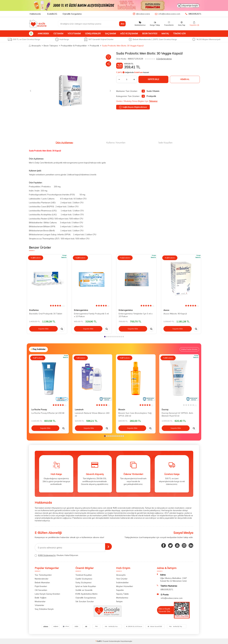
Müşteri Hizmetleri (125, 586)
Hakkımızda (35, 14)
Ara (122, 24)
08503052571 (193, 14)
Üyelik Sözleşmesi (84, 579)
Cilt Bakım (58, 34)
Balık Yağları (41, 598)
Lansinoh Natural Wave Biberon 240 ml (92, 414)
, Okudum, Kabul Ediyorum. (57, 555)
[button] (31, 91)
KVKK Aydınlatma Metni (86, 594)
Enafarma (34, 310)
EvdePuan (139, 72)
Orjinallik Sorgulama (72, 14)
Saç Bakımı (110, 34)
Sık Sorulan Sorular (85, 601)
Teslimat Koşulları (84, 575)
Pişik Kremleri (41, 586)
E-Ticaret (105, 641)
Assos (166, 310)
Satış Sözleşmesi (83, 583)
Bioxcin (122, 410)
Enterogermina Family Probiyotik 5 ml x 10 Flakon (91, 315)
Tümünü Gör (179, 34)
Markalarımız (122, 598)
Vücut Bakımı (74, 34)
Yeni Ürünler (122, 579)
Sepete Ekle (153, 79)
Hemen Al (185, 79)
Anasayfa (35, 46)
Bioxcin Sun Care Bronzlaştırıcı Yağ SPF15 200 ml (135, 414)
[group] (70, 91)
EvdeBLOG (52, 14)
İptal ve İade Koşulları (86, 586)
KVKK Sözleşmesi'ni (47, 555)
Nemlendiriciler (42, 579)
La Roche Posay (39, 410)
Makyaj (165, 34)
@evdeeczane (143, 14)
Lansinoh (79, 410)
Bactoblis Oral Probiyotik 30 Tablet (46, 314)
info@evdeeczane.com (169, 14)
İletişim (119, 601)
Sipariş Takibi (122, 594)
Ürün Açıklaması (64, 143)
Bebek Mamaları (42, 583)
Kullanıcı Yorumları (116, 143)
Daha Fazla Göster (189, 349)
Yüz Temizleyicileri (43, 575)
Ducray (165, 410)
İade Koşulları (165, 143)
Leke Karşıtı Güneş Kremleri (47, 594)
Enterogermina (81, 310)
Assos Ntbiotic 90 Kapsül (175, 314)
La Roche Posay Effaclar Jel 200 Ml (48, 413)
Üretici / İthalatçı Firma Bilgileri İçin (137, 101)
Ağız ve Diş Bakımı (129, 34)
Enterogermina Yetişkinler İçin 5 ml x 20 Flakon (136, 315)
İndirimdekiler (122, 583)
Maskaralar (40, 601)
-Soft (98, 641)
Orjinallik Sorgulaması (86, 598)
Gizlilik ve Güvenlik (84, 590)
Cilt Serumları (41, 590)
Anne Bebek (43, 34)
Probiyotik (94, 46)
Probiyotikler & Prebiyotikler (74, 46)
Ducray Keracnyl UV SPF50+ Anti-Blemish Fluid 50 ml (178, 414)
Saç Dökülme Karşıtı (44, 609)
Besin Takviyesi (150, 34)
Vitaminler (39, 605)
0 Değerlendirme (164, 59)
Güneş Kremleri (93, 34)
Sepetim (120, 590)
